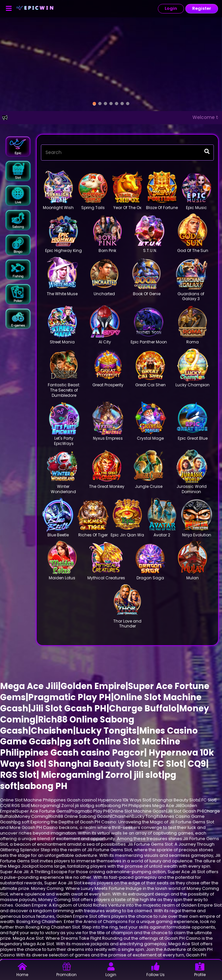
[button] (18, 146)
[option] (94, 104)
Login (171, 8)
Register (202, 8)
